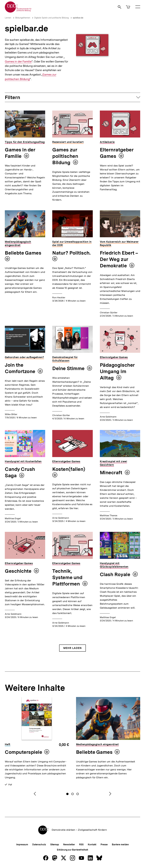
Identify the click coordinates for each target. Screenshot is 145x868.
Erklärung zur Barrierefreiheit (72, 850)
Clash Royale (116, 574)
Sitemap (55, 845)
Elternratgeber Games (117, 153)
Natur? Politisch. (71, 253)
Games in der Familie (18, 61)
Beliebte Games (23, 253)
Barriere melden (120, 845)
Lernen (8, 18)
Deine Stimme (69, 368)
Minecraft (112, 473)
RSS (81, 845)
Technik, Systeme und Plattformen (67, 577)
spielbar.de (78, 18)
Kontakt (92, 845)
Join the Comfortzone (21, 368)
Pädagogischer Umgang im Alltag (117, 371)
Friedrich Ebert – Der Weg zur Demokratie (119, 259)
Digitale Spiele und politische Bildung (51, 18)
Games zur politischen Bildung (65, 156)
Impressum (22, 845)
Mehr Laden (72, 648)
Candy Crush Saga (20, 472)
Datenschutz (39, 845)
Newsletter (69, 845)
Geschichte (19, 571)
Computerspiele (24, 752)
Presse (104, 845)
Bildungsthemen (23, 18)
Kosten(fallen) (69, 469)
